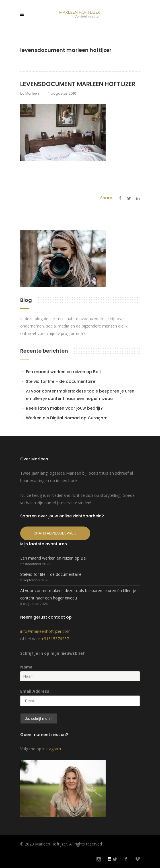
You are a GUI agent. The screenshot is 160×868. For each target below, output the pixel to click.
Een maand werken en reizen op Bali (63, 372)
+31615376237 (55, 639)
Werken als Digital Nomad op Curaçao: (66, 418)
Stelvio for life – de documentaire (61, 381)
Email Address (35, 691)
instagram (52, 749)
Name (26, 667)
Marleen (32, 93)
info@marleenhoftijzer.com (45, 631)
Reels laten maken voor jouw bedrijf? (64, 408)
